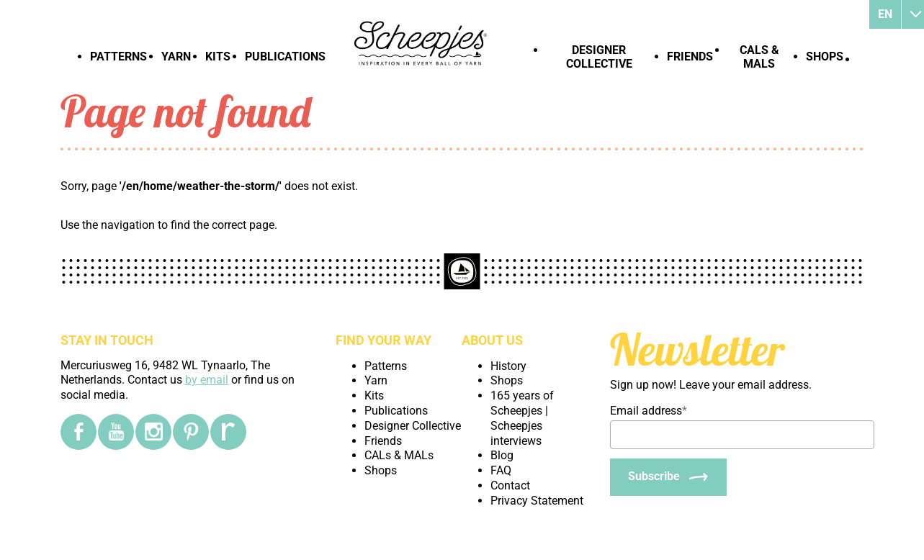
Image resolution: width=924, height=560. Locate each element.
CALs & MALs (759, 57)
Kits (218, 57)
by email (207, 380)
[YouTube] (116, 432)
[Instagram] (153, 432)
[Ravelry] (228, 432)
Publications (285, 57)
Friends (690, 57)
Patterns (118, 57)
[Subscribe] (668, 477)
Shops (825, 57)
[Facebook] (79, 432)
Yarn (176, 57)
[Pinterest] (191, 432)
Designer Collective (599, 57)
